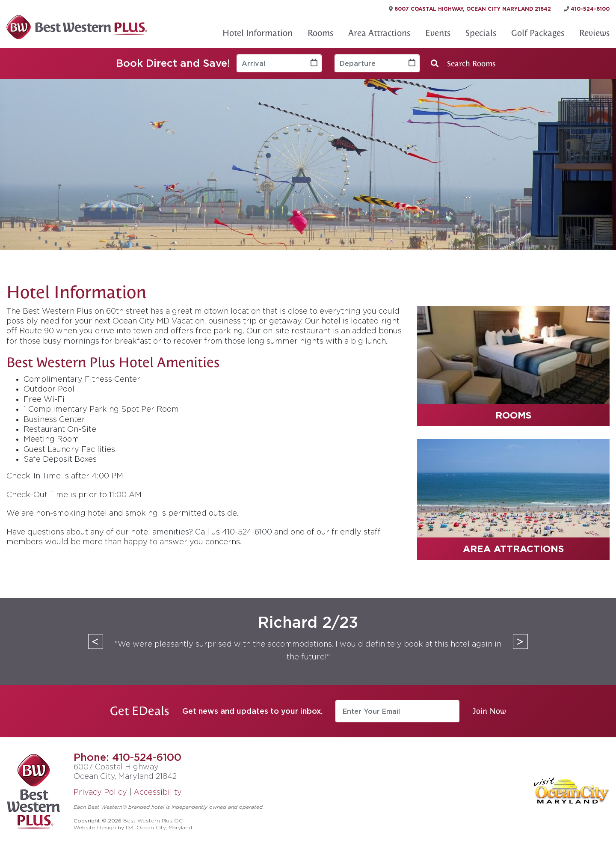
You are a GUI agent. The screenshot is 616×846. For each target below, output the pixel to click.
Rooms (320, 33)
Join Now (489, 711)
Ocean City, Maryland (164, 827)
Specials (481, 33)
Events (438, 33)
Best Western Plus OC (153, 821)
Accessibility (158, 792)
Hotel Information (258, 33)
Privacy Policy (100, 792)
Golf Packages (538, 33)
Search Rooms (463, 64)
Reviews (594, 33)
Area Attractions (379, 33)
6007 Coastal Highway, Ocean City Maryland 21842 (470, 9)
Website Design (95, 827)
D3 (130, 827)
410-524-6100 (147, 757)
